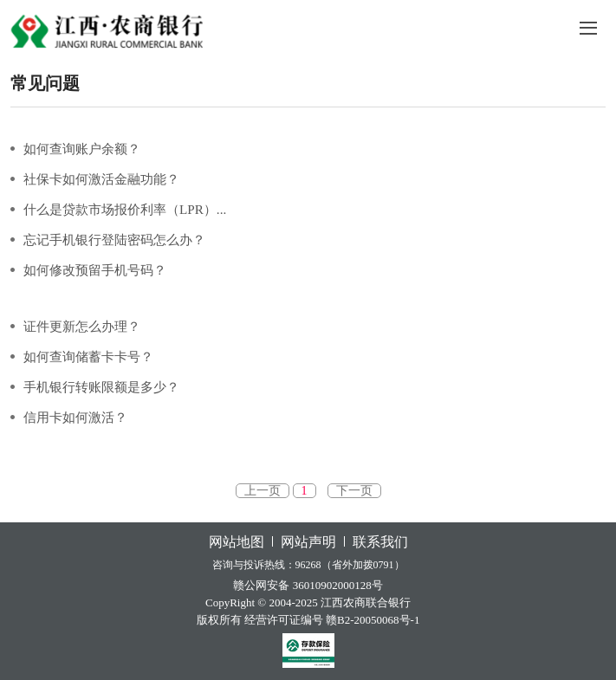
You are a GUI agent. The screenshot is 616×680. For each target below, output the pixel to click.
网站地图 (237, 542)
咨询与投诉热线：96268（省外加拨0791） (308, 565)
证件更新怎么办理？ (82, 326)
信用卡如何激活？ (75, 417)
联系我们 (380, 542)
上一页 (263, 491)
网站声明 (308, 542)
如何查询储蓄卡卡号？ (88, 356)
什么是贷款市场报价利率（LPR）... (125, 209)
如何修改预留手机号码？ (95, 270)
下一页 (354, 491)
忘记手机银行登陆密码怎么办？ (114, 240)
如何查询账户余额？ (82, 149)
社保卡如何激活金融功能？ (101, 179)
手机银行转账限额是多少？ (101, 387)
